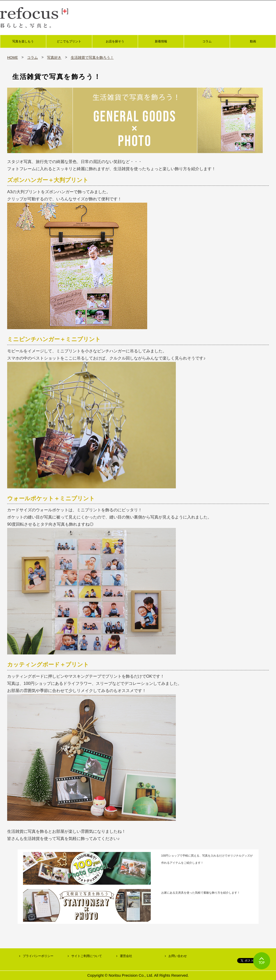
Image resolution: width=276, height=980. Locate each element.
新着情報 (161, 41)
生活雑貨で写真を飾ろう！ (92, 57)
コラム (207, 41)
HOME (13, 57)
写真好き (54, 57)
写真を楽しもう (23, 41)
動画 (253, 41)
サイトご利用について (87, 956)
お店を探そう (115, 41)
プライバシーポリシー (38, 956)
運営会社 (126, 956)
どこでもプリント (69, 41)
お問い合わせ (178, 956)
